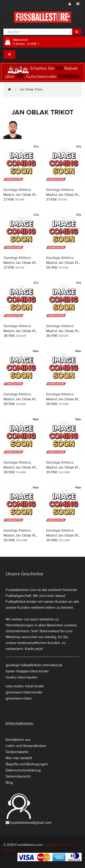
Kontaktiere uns (18, 740)
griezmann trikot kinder (24, 692)
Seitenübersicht (18, 776)
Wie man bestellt (19, 758)
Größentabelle (17, 752)
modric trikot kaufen (22, 677)
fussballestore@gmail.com (31, 823)
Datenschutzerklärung (23, 770)
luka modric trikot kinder (25, 686)
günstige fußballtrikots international (34, 665)
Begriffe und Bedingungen (27, 764)
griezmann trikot (19, 698)
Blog (9, 783)
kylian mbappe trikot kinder (27, 671)
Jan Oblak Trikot (31, 89)
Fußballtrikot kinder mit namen (30, 602)
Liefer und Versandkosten (26, 746)
